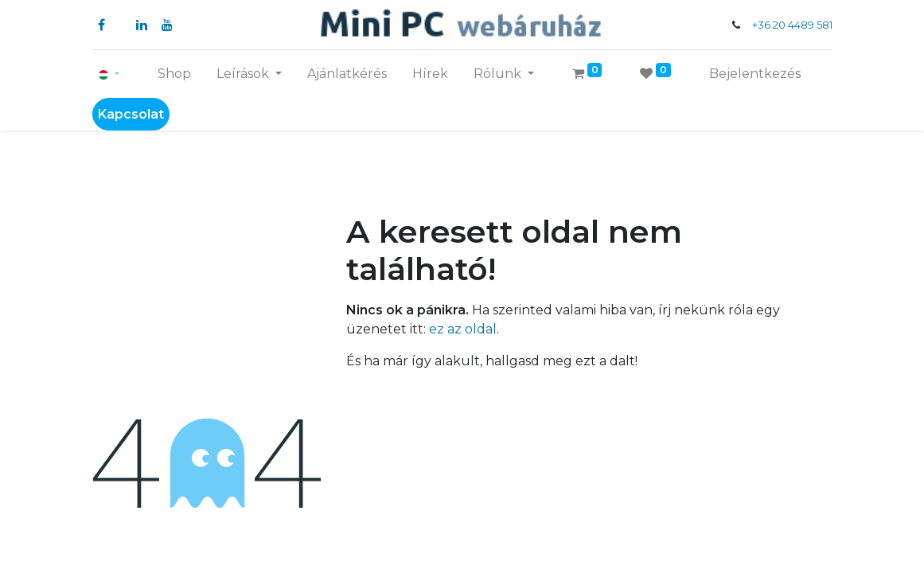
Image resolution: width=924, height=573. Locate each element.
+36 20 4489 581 (792, 25)
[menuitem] (174, 74)
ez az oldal (463, 329)
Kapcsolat (131, 114)
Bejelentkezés (755, 74)
